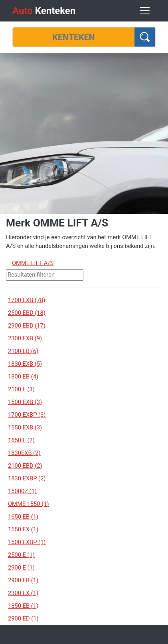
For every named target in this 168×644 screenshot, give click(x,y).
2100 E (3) (21, 389)
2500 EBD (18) (27, 313)
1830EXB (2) (24, 453)
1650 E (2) (21, 440)
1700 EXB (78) (27, 300)
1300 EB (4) (23, 377)
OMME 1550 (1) (29, 504)
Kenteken (44, 11)
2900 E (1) (21, 568)
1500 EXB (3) (25, 402)
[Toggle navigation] (145, 11)
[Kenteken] (74, 37)
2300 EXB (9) (25, 338)
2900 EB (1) (23, 580)
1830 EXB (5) (25, 364)
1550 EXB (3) (25, 427)
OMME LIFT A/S (33, 263)
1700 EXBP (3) (27, 415)
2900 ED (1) (23, 619)
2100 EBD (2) (25, 466)
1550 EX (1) (23, 529)
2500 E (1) (21, 555)
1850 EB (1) (23, 606)
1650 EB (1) (23, 517)
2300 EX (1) (23, 593)
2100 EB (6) (23, 351)
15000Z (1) (22, 491)
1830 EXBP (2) (27, 478)
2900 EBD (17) (27, 326)
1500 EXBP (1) (27, 542)
